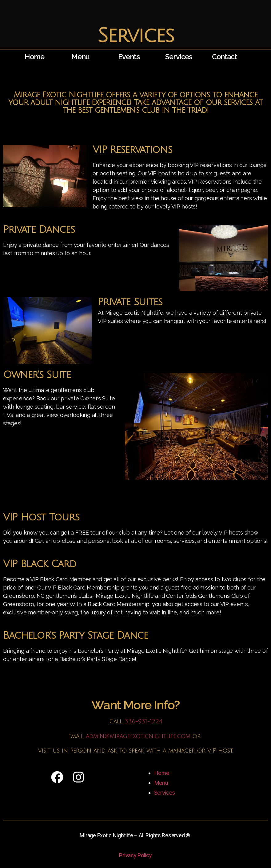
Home (36, 56)
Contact (226, 56)
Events (130, 56)
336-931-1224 (143, 722)
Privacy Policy (135, 855)
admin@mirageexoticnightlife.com (138, 736)
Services (180, 56)
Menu (82, 56)
